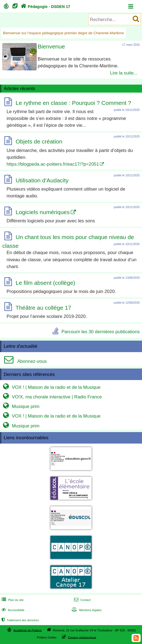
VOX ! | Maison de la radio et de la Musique (51, 387)
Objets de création (39, 142)
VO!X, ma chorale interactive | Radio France (52, 397)
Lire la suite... (124, 73)
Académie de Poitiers (28, 630)
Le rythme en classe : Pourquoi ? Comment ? (73, 103)
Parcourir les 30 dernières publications (100, 332)
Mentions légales (86, 610)
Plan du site (12, 600)
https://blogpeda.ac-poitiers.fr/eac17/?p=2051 (53, 164)
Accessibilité (12, 610)
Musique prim (20, 406)
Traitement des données (20, 620)
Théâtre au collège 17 (43, 308)
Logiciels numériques (43, 212)
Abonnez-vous (24, 361)
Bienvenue (51, 46)
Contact (82, 600)
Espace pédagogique (82, 637)
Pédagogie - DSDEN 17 (45, 7)
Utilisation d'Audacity (42, 180)
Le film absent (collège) (45, 283)
